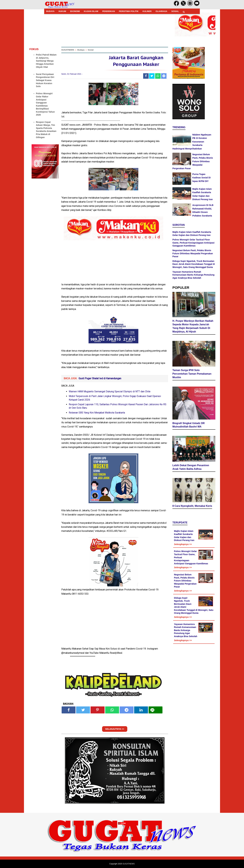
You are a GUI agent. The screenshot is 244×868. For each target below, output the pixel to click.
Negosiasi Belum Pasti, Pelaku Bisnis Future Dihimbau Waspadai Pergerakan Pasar (193, 161)
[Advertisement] (122, 846)
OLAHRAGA (161, 11)
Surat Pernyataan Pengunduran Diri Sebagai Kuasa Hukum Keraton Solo (45, 80)
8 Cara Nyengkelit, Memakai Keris (192, 506)
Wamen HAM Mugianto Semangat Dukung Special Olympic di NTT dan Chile (110, 391)
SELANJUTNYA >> (115, 729)
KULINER (147, 11)
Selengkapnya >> (183, 544)
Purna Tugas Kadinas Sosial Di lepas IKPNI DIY (201, 178)
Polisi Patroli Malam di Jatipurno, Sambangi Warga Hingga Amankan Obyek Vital (46, 61)
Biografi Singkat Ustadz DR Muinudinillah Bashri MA (189, 425)
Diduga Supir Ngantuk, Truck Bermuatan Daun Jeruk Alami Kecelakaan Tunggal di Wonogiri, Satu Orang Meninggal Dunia (194, 264)
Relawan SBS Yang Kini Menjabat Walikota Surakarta (97, 413)
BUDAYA (50, 11)
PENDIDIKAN (109, 11)
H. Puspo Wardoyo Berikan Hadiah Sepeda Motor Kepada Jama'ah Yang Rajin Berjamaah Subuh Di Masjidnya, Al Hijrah (193, 326)
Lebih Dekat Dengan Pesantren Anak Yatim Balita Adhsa (191, 467)
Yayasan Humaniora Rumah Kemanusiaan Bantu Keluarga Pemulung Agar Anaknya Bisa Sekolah (193, 275)
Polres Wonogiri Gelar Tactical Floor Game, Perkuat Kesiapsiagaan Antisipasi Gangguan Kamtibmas (193, 243)
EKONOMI (75, 11)
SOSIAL (175, 11)
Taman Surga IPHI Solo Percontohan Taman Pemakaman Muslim (192, 374)
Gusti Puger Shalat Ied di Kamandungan (100, 378)
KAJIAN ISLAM (91, 11)
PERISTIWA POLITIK (129, 11)
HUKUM (62, 11)
